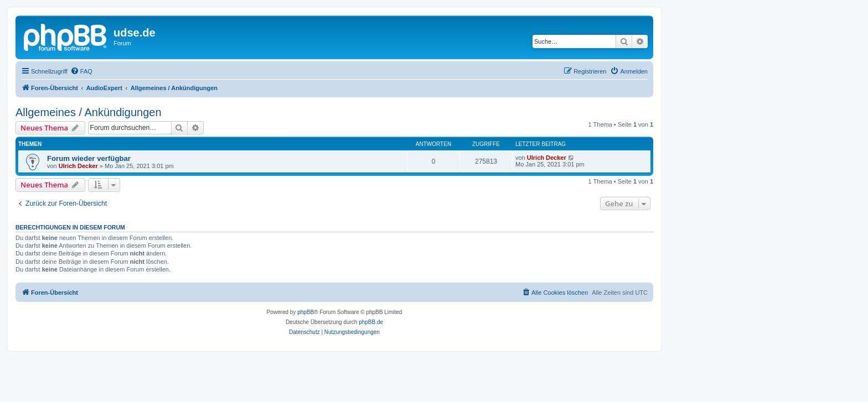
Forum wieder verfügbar (89, 158)
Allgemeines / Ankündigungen (89, 112)
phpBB (306, 312)
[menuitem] (81, 71)
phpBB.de (371, 322)
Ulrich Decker (78, 166)
